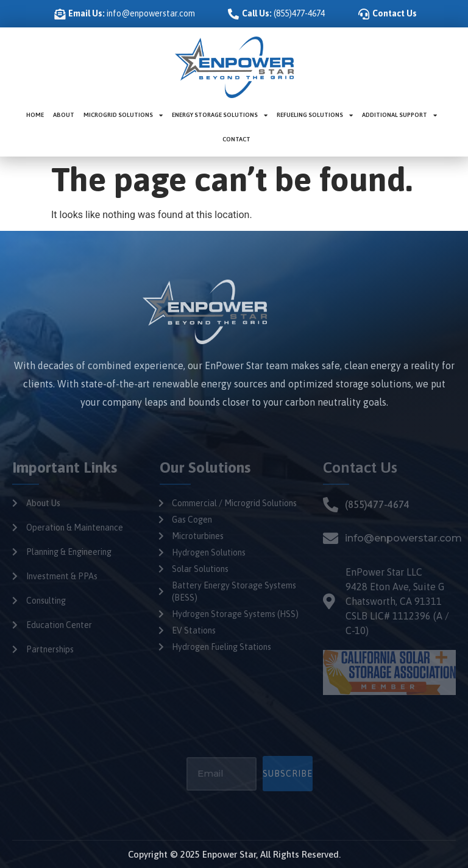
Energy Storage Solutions (220, 115)
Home (35, 115)
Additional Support (399, 115)
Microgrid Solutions (123, 115)
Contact (236, 139)
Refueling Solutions (315, 115)
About (64, 115)
